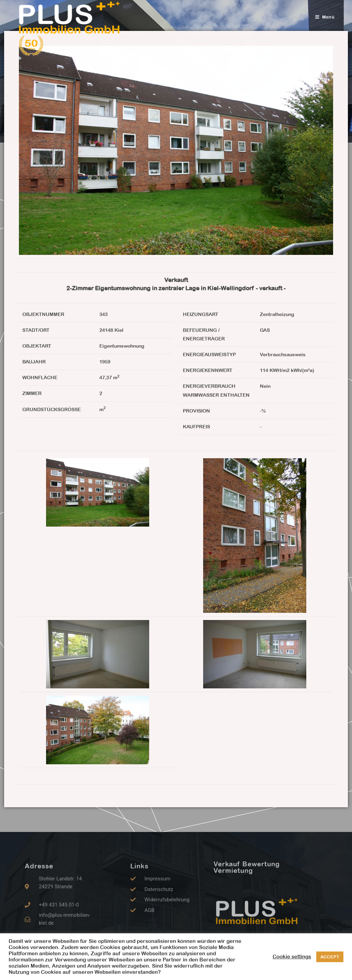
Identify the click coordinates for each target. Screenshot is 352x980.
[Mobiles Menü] (325, 17)
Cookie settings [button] (292, 956)
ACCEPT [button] (330, 957)
